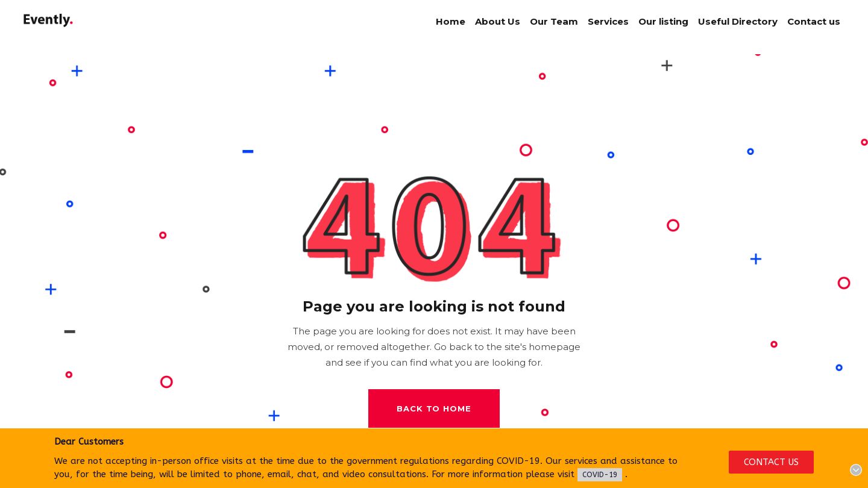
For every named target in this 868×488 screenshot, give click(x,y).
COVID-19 (600, 475)
